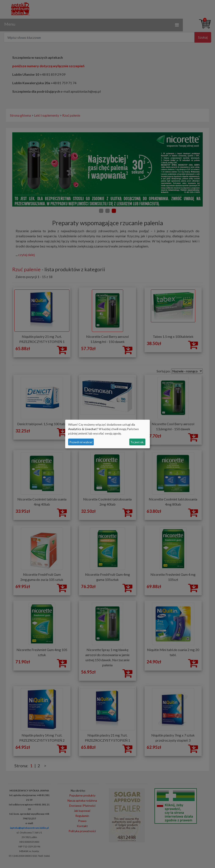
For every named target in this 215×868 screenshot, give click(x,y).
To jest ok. (137, 442)
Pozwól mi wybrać (81, 442)
